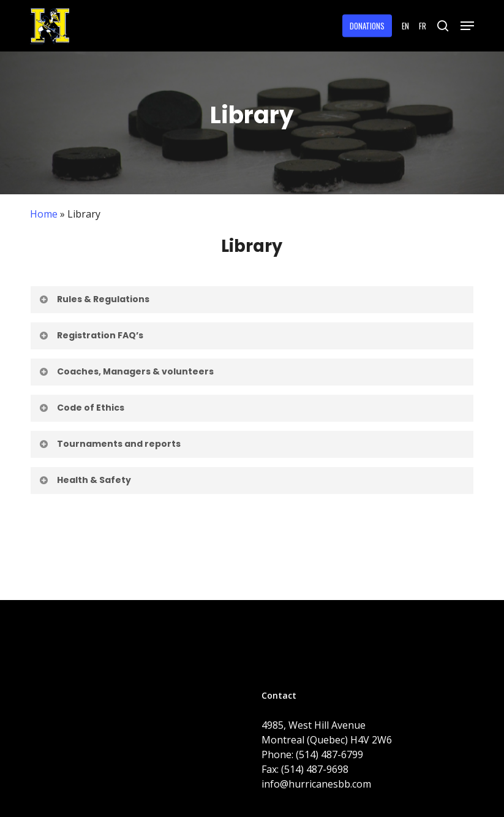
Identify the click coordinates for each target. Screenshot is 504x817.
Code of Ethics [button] (81, 408)
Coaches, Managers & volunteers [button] (126, 371)
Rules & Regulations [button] (94, 299)
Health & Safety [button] (85, 480)
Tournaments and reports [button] (110, 444)
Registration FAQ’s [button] (91, 335)
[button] (467, 26)
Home (44, 214)
